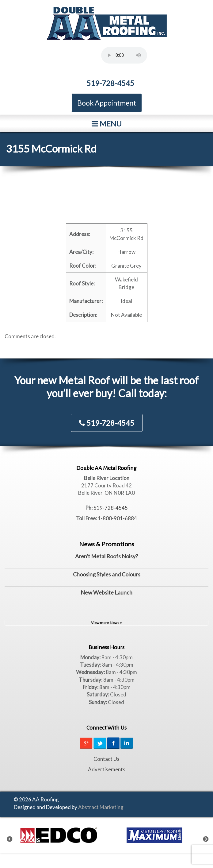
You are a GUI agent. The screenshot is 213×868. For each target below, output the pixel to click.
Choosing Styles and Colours (107, 574)
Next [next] (210, 838)
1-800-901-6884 (117, 518)
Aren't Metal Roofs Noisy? (106, 556)
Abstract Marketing (101, 807)
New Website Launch (106, 592)
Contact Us (106, 759)
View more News (106, 623)
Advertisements (107, 769)
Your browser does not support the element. (124, 55)
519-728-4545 (110, 83)
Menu (107, 124)
